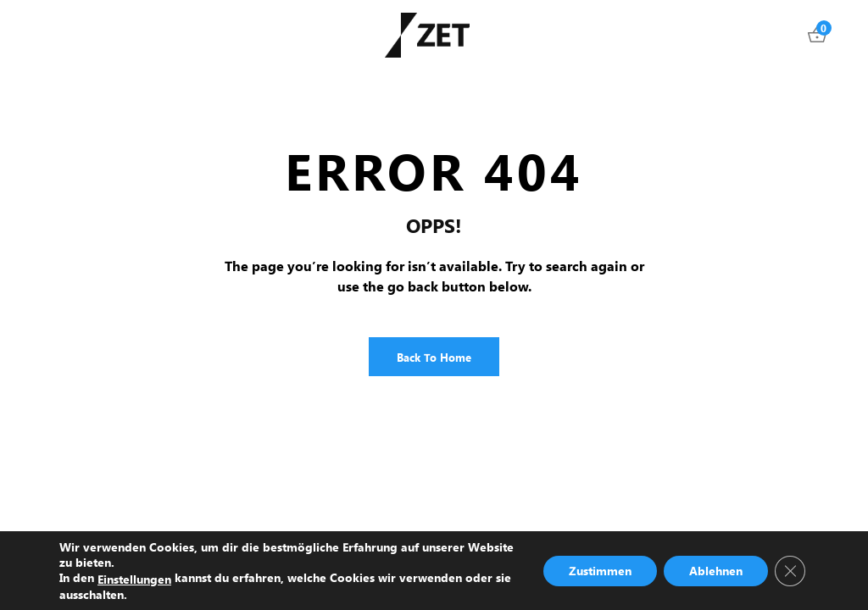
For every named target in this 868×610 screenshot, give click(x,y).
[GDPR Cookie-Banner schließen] (790, 570)
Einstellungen (134, 579)
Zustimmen (600, 570)
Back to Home (434, 357)
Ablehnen (716, 570)
